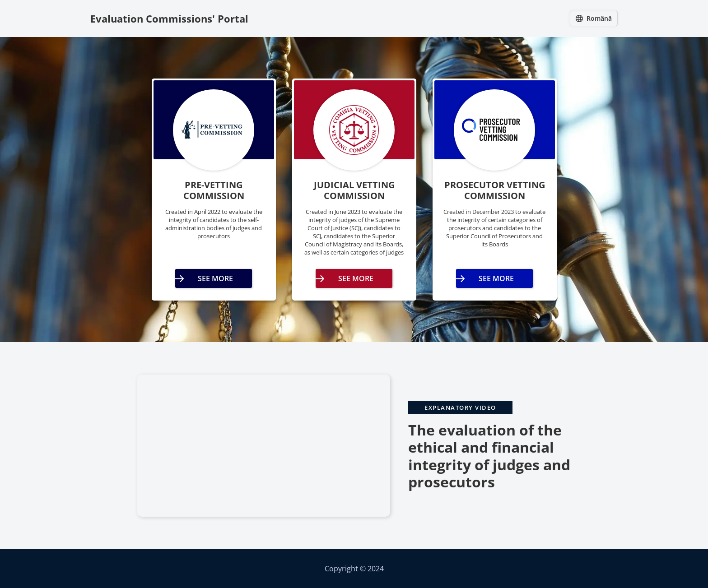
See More (215, 278)
